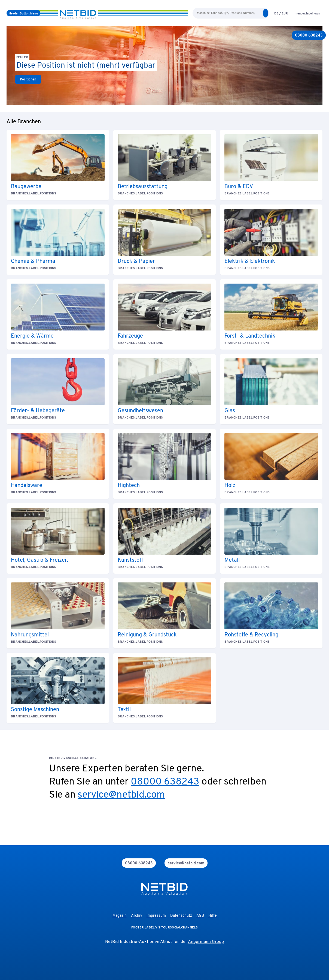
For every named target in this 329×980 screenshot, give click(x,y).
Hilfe (213, 916)
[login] (308, 13)
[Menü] (23, 13)
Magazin (120, 916)
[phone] (139, 863)
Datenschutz (181, 916)
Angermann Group (206, 942)
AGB (200, 916)
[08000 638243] (309, 35)
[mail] (186, 863)
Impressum (156, 916)
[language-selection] (281, 13)
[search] (266, 13)
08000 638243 (165, 782)
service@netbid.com (121, 795)
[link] (28, 79)
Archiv (137, 916)
